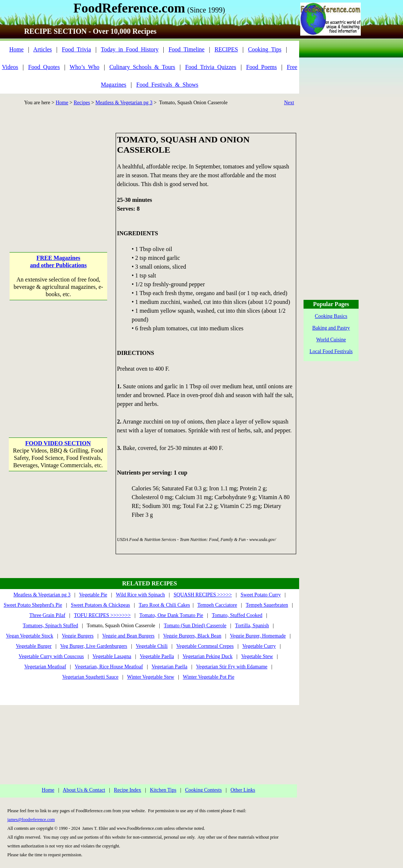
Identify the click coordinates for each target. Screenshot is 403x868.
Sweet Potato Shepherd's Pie (33, 605)
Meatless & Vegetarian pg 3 (124, 103)
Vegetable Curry (259, 646)
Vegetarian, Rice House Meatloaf (109, 667)
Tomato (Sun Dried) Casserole (195, 626)
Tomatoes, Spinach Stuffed (50, 626)
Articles (43, 49)
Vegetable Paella (157, 656)
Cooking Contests (203, 790)
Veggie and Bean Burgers (128, 636)
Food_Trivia (76, 49)
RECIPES (226, 49)
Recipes (82, 103)
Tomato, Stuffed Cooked (237, 615)
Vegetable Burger (34, 646)
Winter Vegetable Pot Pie (208, 677)
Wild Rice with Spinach (141, 595)
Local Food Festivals (331, 351)
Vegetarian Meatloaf (45, 667)
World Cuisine (331, 340)
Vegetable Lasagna (112, 656)
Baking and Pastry (331, 328)
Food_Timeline (186, 49)
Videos (10, 67)
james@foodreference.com (31, 820)
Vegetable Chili (152, 646)
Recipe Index (127, 790)
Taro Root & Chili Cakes (164, 605)
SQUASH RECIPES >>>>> (203, 595)
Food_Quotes (44, 67)
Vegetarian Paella (170, 667)
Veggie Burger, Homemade (258, 636)
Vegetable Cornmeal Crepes (205, 646)
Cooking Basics (331, 316)
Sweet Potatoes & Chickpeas (100, 605)
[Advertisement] (58, 179)
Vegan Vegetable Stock (30, 636)
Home (16, 49)
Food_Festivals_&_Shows (167, 85)
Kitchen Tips (163, 790)
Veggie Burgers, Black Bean (192, 636)
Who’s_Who (85, 67)
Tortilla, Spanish (252, 626)
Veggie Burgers (78, 636)
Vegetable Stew (257, 656)
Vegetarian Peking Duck (207, 656)
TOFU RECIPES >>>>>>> (102, 615)
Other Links (243, 790)
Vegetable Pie (93, 595)
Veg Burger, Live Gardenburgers (94, 646)
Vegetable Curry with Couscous (51, 656)
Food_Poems (262, 67)
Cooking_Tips (265, 49)
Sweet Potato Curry (261, 595)
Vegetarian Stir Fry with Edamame (232, 667)
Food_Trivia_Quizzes (210, 67)
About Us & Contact (84, 790)
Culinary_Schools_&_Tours (142, 67)
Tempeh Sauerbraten (267, 605)
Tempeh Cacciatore (217, 605)
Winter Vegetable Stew (150, 677)
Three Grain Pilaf (47, 615)
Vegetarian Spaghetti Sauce (90, 677)
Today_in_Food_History (130, 49)
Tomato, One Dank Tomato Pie (171, 615)
